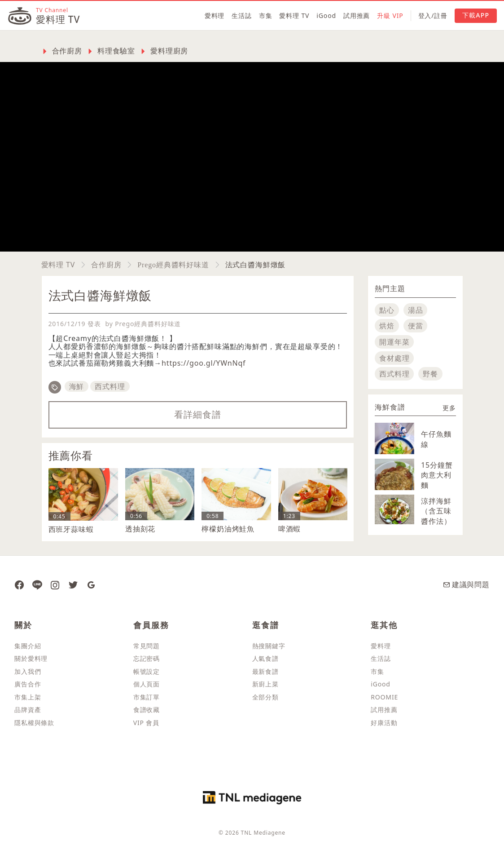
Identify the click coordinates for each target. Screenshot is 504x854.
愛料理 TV (294, 15)
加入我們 (28, 671)
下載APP (476, 15)
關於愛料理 (31, 658)
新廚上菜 (265, 684)
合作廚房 (106, 265)
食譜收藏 (147, 710)
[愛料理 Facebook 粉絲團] (19, 584)
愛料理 (215, 15)
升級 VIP (390, 15)
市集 (266, 15)
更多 (449, 408)
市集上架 (28, 697)
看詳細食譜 (197, 414)
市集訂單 (147, 697)
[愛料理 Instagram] (55, 584)
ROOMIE (384, 697)
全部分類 (265, 697)
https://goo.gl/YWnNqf (204, 363)
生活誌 (242, 15)
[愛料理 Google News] (91, 584)
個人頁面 (147, 684)
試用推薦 (357, 15)
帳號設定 (147, 671)
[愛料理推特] (73, 584)
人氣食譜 (265, 658)
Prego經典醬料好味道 (173, 265)
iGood (326, 15)
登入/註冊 (433, 15)
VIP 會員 (146, 723)
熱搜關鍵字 (269, 646)
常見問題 (147, 646)
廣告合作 (28, 684)
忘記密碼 (147, 658)
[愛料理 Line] (37, 584)
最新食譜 (265, 671)
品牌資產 (28, 710)
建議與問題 (466, 584)
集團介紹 (28, 646)
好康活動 (384, 723)
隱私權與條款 (34, 723)
